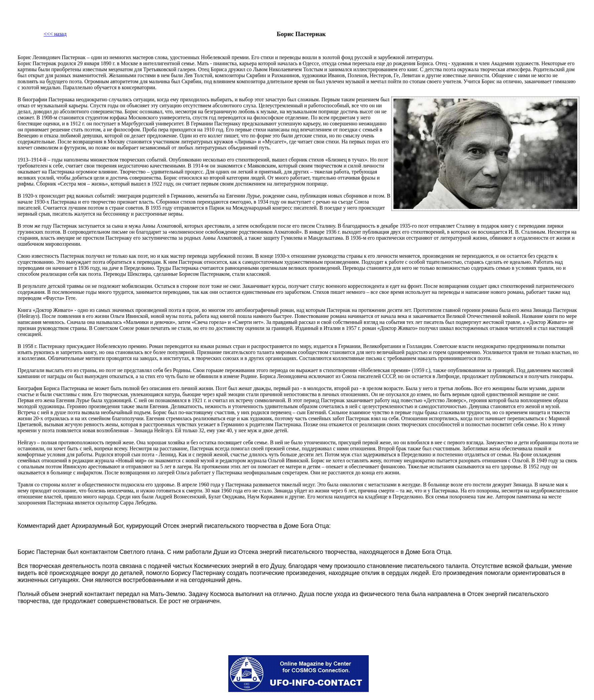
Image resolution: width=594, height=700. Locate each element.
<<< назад (55, 34)
